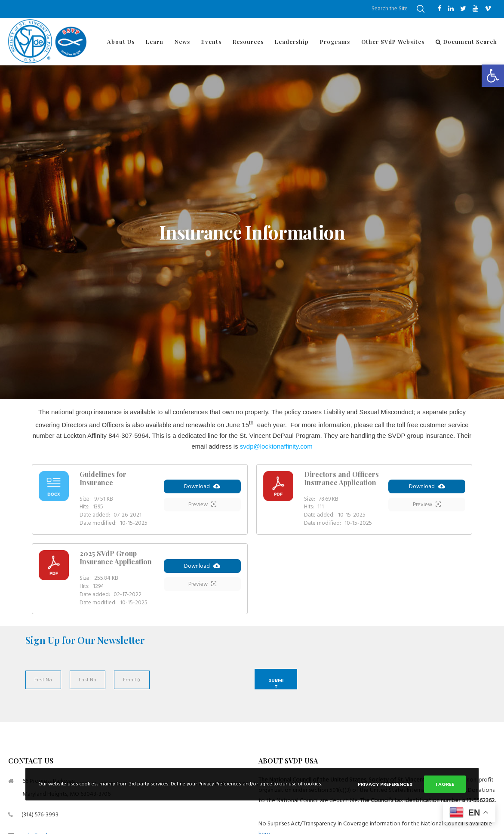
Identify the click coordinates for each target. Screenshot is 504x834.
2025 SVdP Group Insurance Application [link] (116, 557)
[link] (493, 76)
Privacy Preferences (385, 784)
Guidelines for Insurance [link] (103, 478)
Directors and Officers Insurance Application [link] (341, 478)
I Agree (445, 784)
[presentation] (200, 689)
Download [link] (202, 488)
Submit (276, 683)
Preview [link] (202, 506)
